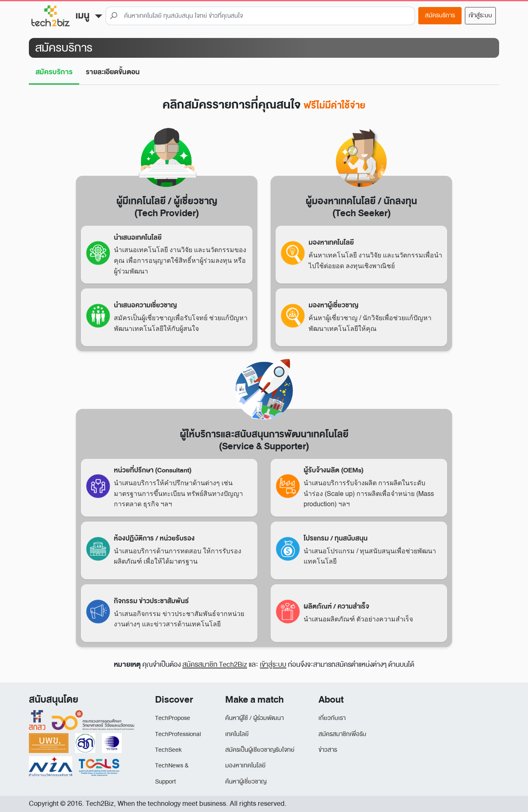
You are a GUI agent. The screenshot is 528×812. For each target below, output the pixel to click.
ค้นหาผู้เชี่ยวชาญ (246, 782)
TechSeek (168, 750)
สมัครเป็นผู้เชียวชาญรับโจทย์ (260, 750)
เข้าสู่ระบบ (480, 15)
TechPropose (173, 718)
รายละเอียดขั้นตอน (113, 72)
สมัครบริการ (440, 15)
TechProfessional (178, 734)
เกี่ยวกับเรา (332, 718)
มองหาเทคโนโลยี (245, 766)
